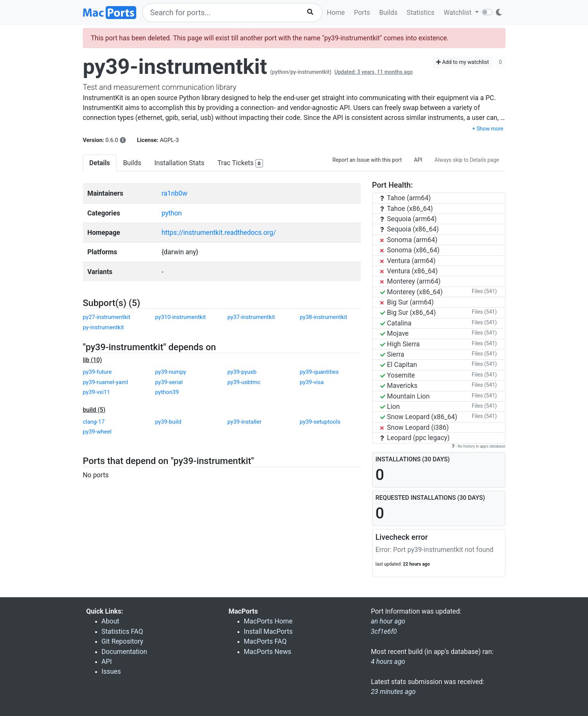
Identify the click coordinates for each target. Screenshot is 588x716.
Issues (111, 671)
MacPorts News (268, 652)
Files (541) (484, 291)
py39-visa (312, 382)
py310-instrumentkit (181, 317)
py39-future (97, 372)
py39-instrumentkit (175, 67)
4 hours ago (388, 662)
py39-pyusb (242, 372)
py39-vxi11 (97, 392)
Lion (390, 407)
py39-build (168, 422)
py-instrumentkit (104, 327)
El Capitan (399, 365)
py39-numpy (171, 372)
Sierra (392, 354)
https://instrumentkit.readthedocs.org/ (219, 233)
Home (336, 13)
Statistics (420, 13)
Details (100, 163)
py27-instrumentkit (107, 317)
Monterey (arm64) (410, 281)
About (111, 621)
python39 (167, 392)
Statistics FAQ (122, 631)
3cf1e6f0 (384, 631)
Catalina (396, 323)
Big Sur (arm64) (407, 302)
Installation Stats (179, 163)
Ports (362, 13)
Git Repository (123, 641)
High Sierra (400, 344)
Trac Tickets (240, 163)
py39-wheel (97, 432)
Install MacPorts (268, 631)
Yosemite (398, 375)
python (171, 213)
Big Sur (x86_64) (408, 313)
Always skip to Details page (467, 160)
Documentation (124, 652)
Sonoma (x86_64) (410, 250)
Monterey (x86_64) (412, 292)
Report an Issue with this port (367, 160)
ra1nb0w (174, 193)
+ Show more (488, 129)
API (418, 160)
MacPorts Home (268, 621)
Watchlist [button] (458, 13)
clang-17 (94, 422)
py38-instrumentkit (324, 317)
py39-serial (169, 382)
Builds (388, 13)
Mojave (394, 333)
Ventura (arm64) (408, 261)
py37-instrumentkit (251, 317)
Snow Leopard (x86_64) (419, 417)
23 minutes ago (394, 692)
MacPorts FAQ (265, 641)
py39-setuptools (320, 422)
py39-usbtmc (244, 382)
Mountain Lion (405, 396)
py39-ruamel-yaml (106, 382)
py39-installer (245, 422)
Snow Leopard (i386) (415, 427)
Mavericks (399, 386)
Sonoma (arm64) (409, 240)
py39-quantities (319, 372)
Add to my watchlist (463, 62)
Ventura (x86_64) (409, 271)
